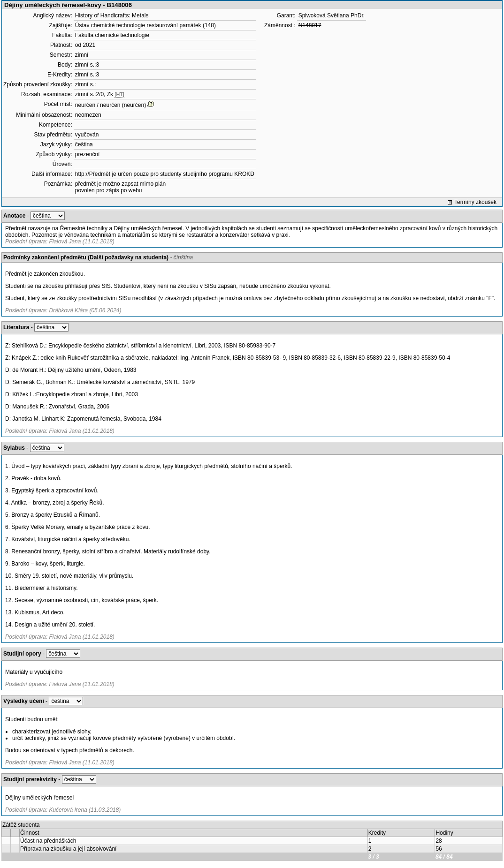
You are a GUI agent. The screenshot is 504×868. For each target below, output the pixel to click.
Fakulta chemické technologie (112, 35)
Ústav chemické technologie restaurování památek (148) (145, 25)
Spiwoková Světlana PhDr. (332, 15)
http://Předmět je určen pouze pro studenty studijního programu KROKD (165, 174)
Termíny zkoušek (475, 202)
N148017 (310, 25)
